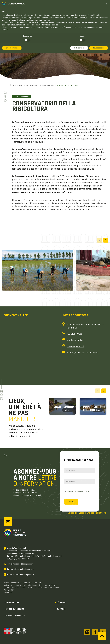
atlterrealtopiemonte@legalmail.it (21, 575)
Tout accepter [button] (99, 48)
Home (14, 85)
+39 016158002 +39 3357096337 (20, 564)
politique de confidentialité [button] (91, 15)
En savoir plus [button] (12, 48)
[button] (106, 240)
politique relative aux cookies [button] (38, 20)
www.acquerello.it (75, 346)
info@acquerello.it (76, 340)
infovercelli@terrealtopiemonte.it (21, 569)
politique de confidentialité (82, 491)
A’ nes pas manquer (47, 85)
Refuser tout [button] (79, 48)
